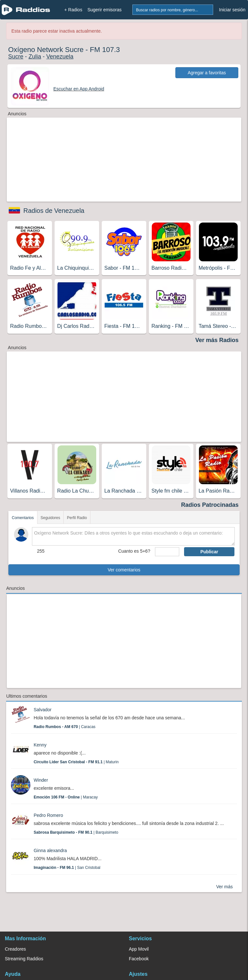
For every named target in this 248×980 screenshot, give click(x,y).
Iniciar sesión (232, 10)
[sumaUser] (167, 552)
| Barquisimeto (76, 832)
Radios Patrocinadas (210, 505)
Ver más (224, 887)
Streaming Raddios (24, 959)
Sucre (16, 57)
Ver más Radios (217, 340)
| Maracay (66, 797)
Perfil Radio (77, 518)
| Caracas (64, 727)
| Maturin (76, 762)
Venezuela (60, 57)
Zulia (35, 57)
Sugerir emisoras (105, 10)
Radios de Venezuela (54, 211)
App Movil (139, 949)
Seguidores (51, 518)
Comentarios (23, 518)
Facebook (139, 959)
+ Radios (73, 10)
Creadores (15, 949)
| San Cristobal (67, 868)
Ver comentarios (124, 570)
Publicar (209, 552)
